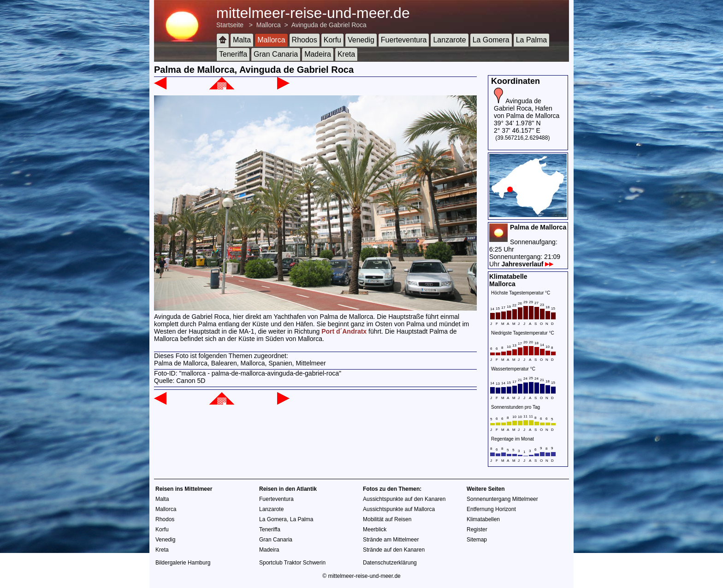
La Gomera (491, 40)
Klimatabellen (483, 519)
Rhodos (305, 40)
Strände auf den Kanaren (394, 550)
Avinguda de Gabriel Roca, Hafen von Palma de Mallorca (527, 108)
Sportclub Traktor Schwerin (292, 563)
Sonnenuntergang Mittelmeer (502, 499)
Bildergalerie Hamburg (183, 563)
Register (477, 529)
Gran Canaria (276, 54)
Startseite (230, 25)
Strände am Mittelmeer (391, 540)
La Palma (532, 40)
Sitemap (477, 540)
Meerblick (375, 529)
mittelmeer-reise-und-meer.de (313, 13)
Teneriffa (233, 54)
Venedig (361, 40)
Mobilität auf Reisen (387, 519)
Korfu (332, 40)
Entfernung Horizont (491, 509)
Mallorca (269, 25)
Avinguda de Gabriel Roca (329, 25)
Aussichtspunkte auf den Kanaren (404, 499)
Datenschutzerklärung (390, 563)
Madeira (318, 54)
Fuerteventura (404, 40)
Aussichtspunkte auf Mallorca (399, 509)
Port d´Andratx (344, 331)
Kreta (346, 54)
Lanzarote (449, 40)
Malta (242, 40)
